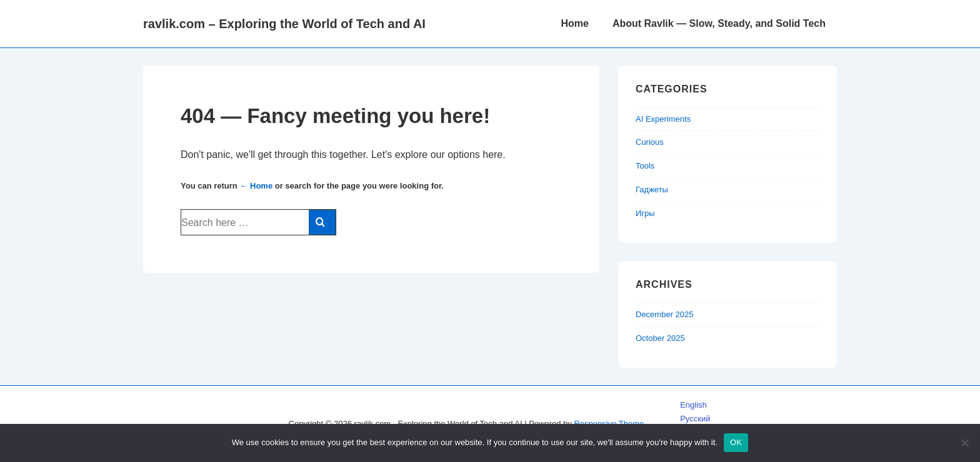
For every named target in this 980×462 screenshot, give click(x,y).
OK (736, 442)
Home (574, 23)
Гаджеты (652, 189)
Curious (650, 142)
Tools (645, 166)
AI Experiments (663, 119)
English (693, 405)
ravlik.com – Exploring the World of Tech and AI (284, 24)
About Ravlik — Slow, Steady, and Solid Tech (719, 23)
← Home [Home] (256, 186)
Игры (645, 213)
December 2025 (665, 314)
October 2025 (660, 338)
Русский (695, 419)
